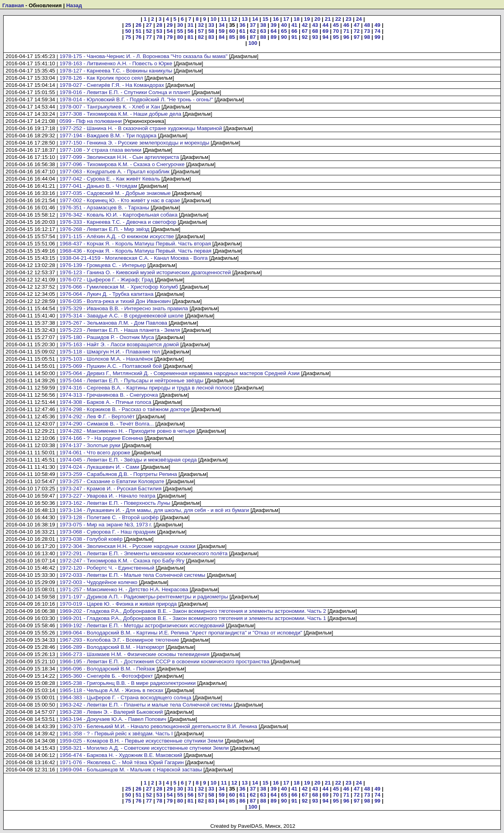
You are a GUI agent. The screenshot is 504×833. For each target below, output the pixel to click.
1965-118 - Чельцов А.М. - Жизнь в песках (112, 690)
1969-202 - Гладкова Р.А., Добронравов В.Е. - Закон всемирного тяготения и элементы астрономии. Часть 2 (193, 611)
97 (357, 37)
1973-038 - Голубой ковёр (91, 539)
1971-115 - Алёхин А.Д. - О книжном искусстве (117, 236)
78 (159, 37)
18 (297, 19)
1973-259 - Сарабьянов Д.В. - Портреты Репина (118, 474)
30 (180, 25)
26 (139, 25)
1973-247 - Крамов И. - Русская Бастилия (111, 489)
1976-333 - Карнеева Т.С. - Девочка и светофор (118, 222)
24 (359, 19)
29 (170, 25)
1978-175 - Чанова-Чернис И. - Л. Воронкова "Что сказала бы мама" (144, 56)
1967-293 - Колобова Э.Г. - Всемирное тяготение (119, 640)
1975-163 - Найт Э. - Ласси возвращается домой (119, 344)
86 (243, 37)
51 (139, 31)
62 (253, 31)
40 (284, 25)
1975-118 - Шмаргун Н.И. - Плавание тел (110, 352)
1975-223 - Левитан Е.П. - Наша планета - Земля (120, 330)
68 (315, 31)
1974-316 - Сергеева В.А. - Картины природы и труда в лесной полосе (146, 388)
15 (265, 19)
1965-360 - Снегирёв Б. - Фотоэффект (106, 676)
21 (328, 19)
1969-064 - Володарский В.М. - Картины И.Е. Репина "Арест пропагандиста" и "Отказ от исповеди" (181, 633)
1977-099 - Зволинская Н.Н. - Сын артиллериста (119, 157)
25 (128, 25)
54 (170, 31)
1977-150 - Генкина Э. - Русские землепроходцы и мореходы (134, 143)
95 (336, 37)
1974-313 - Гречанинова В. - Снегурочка (109, 395)
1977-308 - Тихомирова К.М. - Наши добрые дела (120, 114)
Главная (13, 5)
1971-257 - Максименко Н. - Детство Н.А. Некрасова (124, 589)
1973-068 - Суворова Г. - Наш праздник (108, 532)
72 (357, 31)
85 (232, 37)
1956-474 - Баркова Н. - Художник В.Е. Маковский (121, 755)
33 (211, 25)
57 (201, 31)
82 (201, 37)
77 (149, 37)
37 (253, 25)
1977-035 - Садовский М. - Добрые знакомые (115, 193)
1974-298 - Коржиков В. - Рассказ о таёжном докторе (125, 409)
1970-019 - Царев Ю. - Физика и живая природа (118, 604)
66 (294, 31)
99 (377, 37)
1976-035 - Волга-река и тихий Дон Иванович (115, 301)
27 (149, 25)
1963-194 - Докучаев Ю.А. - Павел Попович (113, 719)
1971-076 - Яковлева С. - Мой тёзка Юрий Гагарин (122, 762)
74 (377, 31)
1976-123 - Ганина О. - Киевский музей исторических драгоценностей (145, 272)
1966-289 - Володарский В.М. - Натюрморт (112, 647)
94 (325, 37)
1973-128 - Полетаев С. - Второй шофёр (109, 517)
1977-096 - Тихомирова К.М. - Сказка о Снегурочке (122, 164)
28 (159, 25)
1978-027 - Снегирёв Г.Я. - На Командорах (112, 85)
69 (325, 31)
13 (245, 19)
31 (191, 25)
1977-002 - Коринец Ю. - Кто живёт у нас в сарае (120, 200)
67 (305, 31)
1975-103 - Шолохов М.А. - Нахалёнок (106, 359)
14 (255, 19)
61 (243, 31)
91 (294, 37)
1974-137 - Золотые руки (90, 445)
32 (201, 25)
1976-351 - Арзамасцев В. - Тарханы (104, 208)
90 (284, 37)
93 (315, 37)
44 (325, 25)
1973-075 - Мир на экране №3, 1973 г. (106, 525)
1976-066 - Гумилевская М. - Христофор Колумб (119, 287)
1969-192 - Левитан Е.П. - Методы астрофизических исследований (142, 625)
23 (349, 19)
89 (274, 37)
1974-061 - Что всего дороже (95, 453)
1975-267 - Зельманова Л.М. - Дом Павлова (113, 323)
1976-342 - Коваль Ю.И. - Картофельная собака (119, 215)
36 (243, 25)
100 (253, 43)
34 (222, 25)
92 (305, 37)
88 (263, 37)
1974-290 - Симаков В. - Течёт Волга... (107, 424)
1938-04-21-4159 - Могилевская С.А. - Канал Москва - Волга (134, 258)
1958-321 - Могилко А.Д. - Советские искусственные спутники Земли (144, 748)
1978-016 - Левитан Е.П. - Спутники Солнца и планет (125, 92)
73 (367, 31)
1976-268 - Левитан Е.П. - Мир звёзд (105, 229)
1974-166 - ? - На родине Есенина (101, 438)
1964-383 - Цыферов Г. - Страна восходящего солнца (125, 698)
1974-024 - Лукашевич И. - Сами (99, 467)
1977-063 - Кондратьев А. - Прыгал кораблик (115, 172)
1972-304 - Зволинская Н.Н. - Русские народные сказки (128, 546)
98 (367, 37)
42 (305, 25)
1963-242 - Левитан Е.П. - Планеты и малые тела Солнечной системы (146, 705)
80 (180, 37)
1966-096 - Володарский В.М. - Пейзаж (107, 669)
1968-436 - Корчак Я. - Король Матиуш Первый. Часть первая (136, 251)
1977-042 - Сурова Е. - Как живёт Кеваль (110, 179)
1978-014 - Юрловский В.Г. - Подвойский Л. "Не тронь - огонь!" (136, 99)
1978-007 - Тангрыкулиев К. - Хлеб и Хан (110, 107)
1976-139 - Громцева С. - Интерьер (103, 265)
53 (159, 31)
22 (338, 19)
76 (139, 37)
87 (253, 37)
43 (315, 25)
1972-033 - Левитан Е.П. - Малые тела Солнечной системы (133, 575)
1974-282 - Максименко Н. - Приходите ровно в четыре (127, 431)
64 (274, 31)
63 (263, 31)
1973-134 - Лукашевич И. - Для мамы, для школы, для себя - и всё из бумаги (154, 510)
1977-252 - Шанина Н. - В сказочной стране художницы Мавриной (141, 128)
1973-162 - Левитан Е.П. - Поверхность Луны (115, 503)
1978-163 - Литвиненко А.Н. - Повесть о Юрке (116, 63)
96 (346, 37)
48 (367, 25)
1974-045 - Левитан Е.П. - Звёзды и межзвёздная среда (128, 460)
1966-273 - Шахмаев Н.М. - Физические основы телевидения (135, 654)
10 (213, 19)
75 (128, 37)
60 (232, 31)
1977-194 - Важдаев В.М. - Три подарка (108, 135)
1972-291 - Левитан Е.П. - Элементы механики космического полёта (144, 553)
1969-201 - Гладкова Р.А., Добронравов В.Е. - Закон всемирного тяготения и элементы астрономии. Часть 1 (193, 618)
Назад (74, 5)
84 (222, 37)
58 (211, 31)
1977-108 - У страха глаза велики (101, 150)
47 (357, 25)
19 (307, 19)
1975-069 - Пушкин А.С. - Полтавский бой (111, 366)
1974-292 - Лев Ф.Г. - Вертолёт (97, 416)
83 (211, 37)
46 (346, 25)
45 (336, 25)
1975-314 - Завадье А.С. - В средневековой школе (122, 316)
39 (274, 25)
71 (346, 31)
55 (180, 31)
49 (377, 25)
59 (222, 31)
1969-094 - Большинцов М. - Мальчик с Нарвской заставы (131, 770)
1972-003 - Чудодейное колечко (99, 582)
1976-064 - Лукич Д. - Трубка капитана (107, 294)
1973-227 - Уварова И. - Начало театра (108, 496)
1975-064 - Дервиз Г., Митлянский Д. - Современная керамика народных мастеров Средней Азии (180, 373)
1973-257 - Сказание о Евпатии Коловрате (112, 481)
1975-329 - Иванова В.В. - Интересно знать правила (124, 308)
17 (286, 19)
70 (336, 31)
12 (234, 19)
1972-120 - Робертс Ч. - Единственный (107, 568)
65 (284, 31)
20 (317, 19)
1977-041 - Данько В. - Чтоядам (98, 186)
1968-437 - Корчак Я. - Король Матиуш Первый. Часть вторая (135, 244)
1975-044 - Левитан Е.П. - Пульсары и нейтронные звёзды (132, 380)
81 (191, 37)
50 (128, 31)
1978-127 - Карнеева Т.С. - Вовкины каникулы (116, 71)
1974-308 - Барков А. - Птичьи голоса (106, 402)
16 (276, 19)
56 (191, 31)
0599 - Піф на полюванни (91, 121)
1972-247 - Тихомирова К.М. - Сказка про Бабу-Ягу (122, 561)
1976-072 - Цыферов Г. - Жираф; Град (107, 280)
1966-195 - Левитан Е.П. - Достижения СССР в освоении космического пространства (165, 661)
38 (263, 25)
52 (149, 31)
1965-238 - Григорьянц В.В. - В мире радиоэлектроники (128, 683)
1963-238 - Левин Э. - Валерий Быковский (111, 712)
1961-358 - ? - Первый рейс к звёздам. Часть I (116, 734)
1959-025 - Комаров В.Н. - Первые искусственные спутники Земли (142, 741)
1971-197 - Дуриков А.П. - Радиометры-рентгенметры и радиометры (144, 597)
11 (224, 19)
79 (170, 37)
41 (294, 25)
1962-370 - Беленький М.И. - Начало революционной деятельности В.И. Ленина (158, 726)
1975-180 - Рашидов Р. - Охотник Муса (107, 337)
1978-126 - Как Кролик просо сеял (101, 78)
